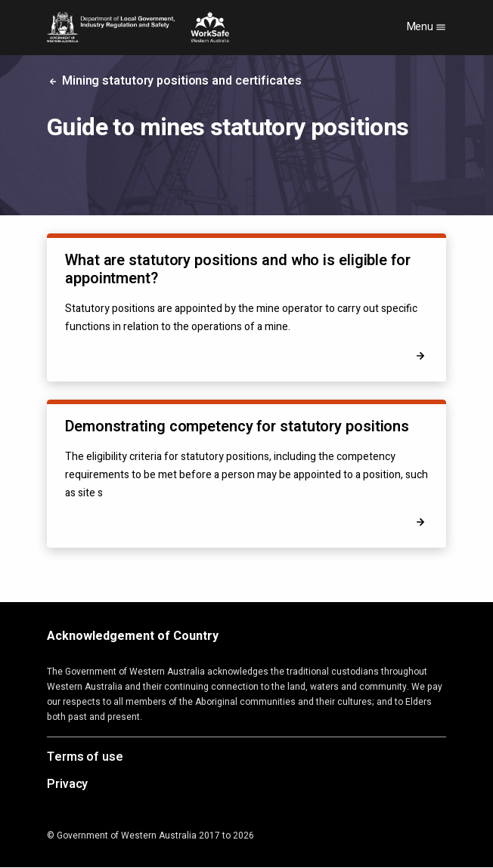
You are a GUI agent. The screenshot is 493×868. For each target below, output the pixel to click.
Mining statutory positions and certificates (174, 81)
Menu (427, 27)
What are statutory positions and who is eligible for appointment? (238, 269)
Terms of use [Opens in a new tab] (85, 758)
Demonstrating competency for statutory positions (237, 426)
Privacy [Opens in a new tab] (67, 785)
